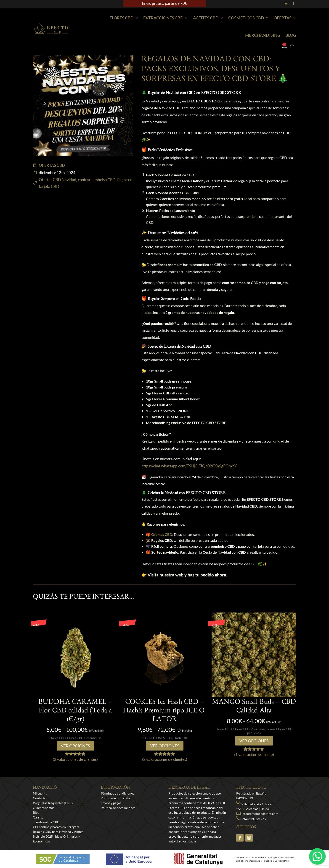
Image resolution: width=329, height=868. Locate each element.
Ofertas (283, 18)
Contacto (40, 798)
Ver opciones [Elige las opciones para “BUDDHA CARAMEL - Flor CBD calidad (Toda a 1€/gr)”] (75, 746)
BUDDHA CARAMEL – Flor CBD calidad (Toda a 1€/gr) (75, 712)
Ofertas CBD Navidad (58, 180)
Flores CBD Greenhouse (84, 738)
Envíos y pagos (111, 803)
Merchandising (263, 35)
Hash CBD (181, 738)
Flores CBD (122, 18)
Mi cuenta (40, 793)
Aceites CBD (206, 18)
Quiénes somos (44, 808)
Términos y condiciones (117, 793)
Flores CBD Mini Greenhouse (254, 729)
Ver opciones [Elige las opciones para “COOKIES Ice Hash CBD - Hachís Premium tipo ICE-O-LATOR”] (165, 746)
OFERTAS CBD (52, 165)
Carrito (38, 817)
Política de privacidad (116, 798)
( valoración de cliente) (254, 755)
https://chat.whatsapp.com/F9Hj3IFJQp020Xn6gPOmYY (189, 466)
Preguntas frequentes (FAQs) (53, 803)
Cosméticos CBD (246, 18)
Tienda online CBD (46, 822)
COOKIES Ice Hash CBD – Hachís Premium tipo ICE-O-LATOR (165, 712)
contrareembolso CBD (97, 180)
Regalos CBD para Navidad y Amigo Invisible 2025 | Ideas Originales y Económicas (58, 836)
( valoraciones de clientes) (75, 759)
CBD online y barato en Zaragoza (56, 827)
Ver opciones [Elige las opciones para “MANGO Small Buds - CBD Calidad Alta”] (254, 741)
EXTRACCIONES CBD (163, 18)
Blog (291, 35)
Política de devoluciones (118, 808)
